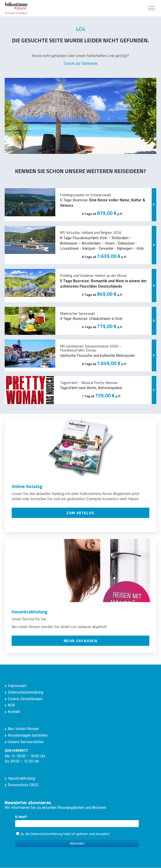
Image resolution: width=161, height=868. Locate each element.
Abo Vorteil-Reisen (23, 729)
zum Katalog (80, 513)
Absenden (77, 843)
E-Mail (20, 817)
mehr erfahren (81, 641)
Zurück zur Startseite (80, 63)
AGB (11, 705)
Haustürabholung (21, 778)
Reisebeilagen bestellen (28, 735)
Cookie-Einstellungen (25, 699)
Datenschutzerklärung (25, 692)
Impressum (17, 686)
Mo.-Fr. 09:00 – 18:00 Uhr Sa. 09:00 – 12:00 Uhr (25, 756)
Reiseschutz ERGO (23, 785)
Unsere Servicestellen (26, 742)
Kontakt (14, 712)
